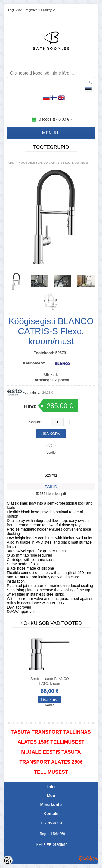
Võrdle (51, 453)
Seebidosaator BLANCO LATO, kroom (50, 681)
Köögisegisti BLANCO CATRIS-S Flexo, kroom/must (53, 163)
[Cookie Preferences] (8, 860)
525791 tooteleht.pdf (51, 494)
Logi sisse (15, 10)
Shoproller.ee (88, 859)
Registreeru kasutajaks (40, 10)
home (11, 163)
